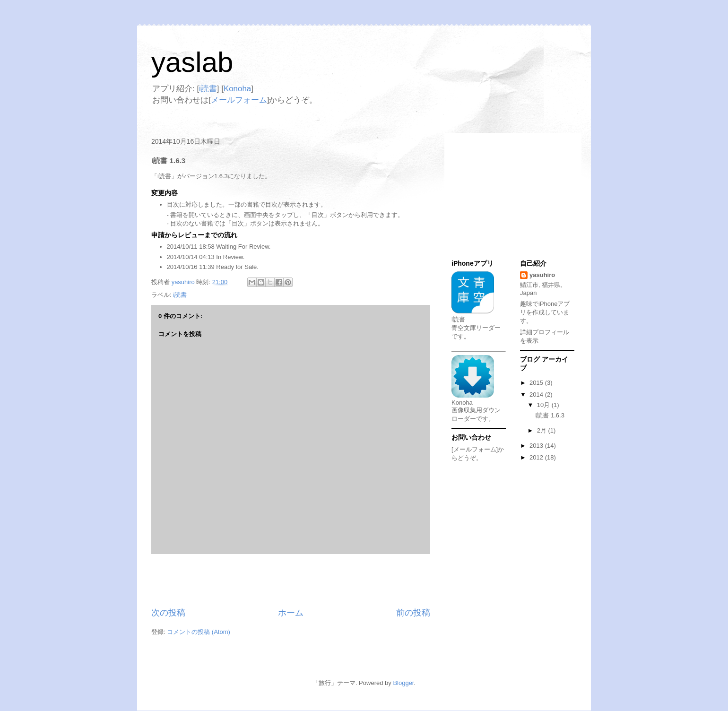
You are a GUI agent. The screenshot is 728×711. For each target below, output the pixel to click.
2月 (543, 430)
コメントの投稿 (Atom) (199, 632)
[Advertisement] (291, 581)
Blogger (403, 683)
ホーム (291, 613)
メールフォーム (239, 100)
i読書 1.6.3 (550, 415)
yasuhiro (542, 275)
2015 (537, 383)
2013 (537, 446)
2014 (537, 395)
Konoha (237, 89)
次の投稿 (168, 613)
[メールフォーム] (475, 449)
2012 (537, 457)
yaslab (192, 62)
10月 (544, 405)
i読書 (208, 89)
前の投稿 (413, 613)
